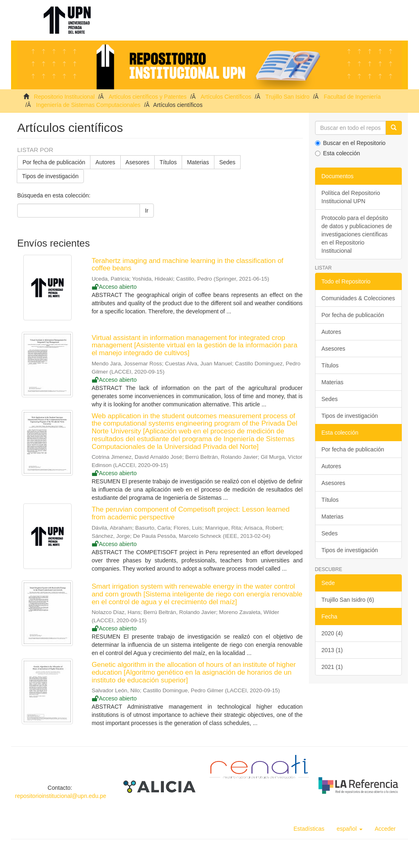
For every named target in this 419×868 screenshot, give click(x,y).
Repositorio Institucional (64, 97)
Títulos (168, 162)
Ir (147, 211)
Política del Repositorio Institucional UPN (351, 197)
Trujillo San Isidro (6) (348, 600)
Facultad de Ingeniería (352, 97)
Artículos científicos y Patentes (148, 97)
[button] (350, 829)
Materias (198, 162)
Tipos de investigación (50, 176)
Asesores (137, 162)
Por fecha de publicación (54, 162)
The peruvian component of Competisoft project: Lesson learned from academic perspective (191, 513)
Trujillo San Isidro (288, 97)
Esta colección (338, 153)
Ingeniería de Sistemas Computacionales (88, 105)
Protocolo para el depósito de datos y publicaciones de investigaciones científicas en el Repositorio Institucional (357, 234)
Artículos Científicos (226, 97)
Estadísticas (309, 829)
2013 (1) (332, 650)
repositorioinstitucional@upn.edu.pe (61, 796)
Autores (105, 162)
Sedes (228, 162)
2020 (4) (332, 633)
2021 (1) (332, 667)
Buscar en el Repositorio (350, 143)
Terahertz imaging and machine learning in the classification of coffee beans (188, 265)
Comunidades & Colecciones (358, 298)
